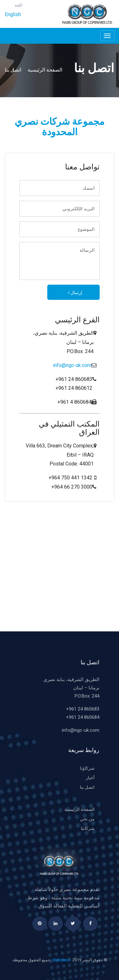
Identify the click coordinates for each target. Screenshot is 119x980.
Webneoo (61, 960)
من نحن (87, 819)
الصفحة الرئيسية (44, 70)
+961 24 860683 (83, 709)
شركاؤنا (87, 768)
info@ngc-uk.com (72, 365)
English (13, 14)
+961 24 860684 (83, 717)
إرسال (73, 293)
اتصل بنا (14, 70)
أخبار (90, 778)
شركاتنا (88, 828)
